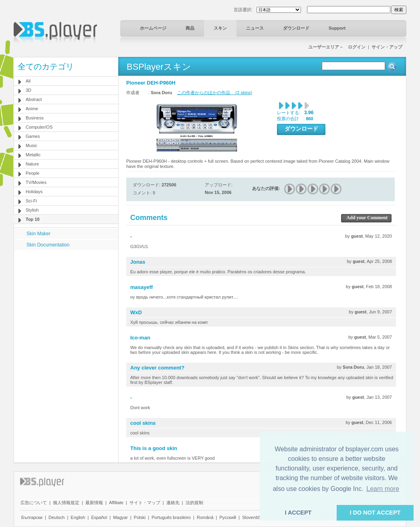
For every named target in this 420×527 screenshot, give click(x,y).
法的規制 (194, 503)
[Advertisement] (66, 300)
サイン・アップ (387, 47)
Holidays (34, 192)
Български (32, 517)
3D (28, 90)
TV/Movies (36, 182)
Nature (32, 164)
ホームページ (153, 28)
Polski (140, 517)
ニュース (255, 28)
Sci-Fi (31, 201)
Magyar (120, 517)
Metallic (33, 155)
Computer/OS (39, 127)
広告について (34, 503)
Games (33, 136)
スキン (220, 28)
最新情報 (94, 503)
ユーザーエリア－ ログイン (337, 47)
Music (31, 145)
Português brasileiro (171, 517)
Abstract (34, 99)
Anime (32, 109)
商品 (190, 28)
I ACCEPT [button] (298, 513)
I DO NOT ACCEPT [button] (375, 513)
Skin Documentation (48, 245)
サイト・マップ (145, 503)
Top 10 (33, 219)
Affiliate (116, 503)
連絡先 (173, 503)
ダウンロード (296, 28)
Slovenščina (254, 517)
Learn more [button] (383, 489)
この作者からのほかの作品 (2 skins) (215, 93)
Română (205, 517)
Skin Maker (38, 234)
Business (35, 118)
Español (99, 517)
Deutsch (57, 517)
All (28, 81)
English (78, 517)
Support (337, 28)
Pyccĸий (228, 517)
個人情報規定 (66, 503)
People (32, 173)
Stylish (32, 210)
